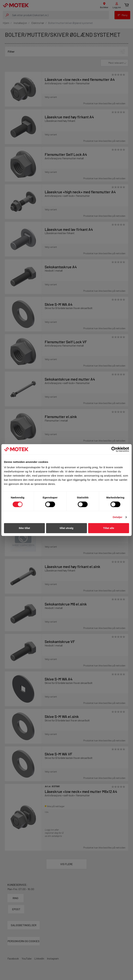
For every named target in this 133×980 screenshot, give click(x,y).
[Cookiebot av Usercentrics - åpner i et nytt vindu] (114, 449)
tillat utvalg (66, 528)
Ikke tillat (24, 528)
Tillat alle (109, 528)
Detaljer (118, 517)
